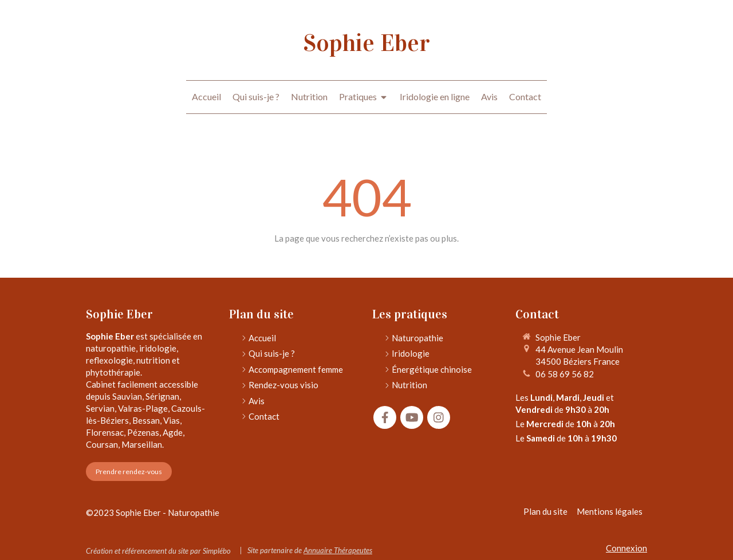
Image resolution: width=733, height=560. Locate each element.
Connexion (626, 548)
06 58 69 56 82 (565, 374)
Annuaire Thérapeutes (338, 550)
